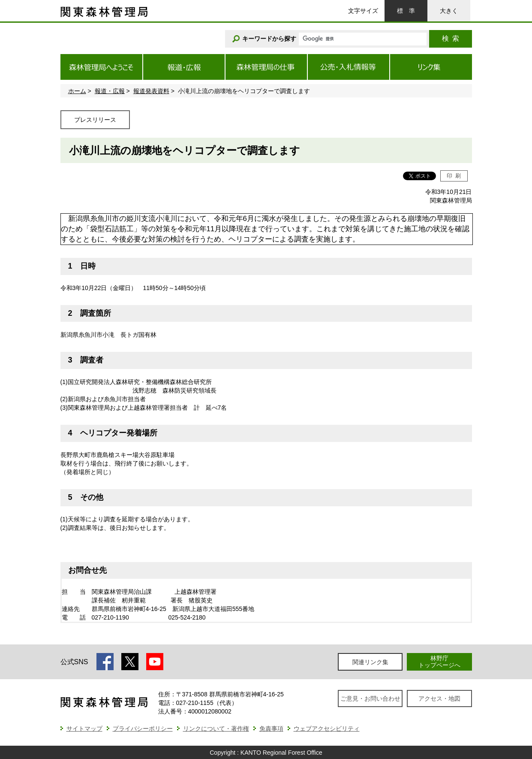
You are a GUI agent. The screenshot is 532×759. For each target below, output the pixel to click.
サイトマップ (84, 729)
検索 (451, 38)
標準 (406, 11)
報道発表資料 (151, 91)
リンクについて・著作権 (216, 729)
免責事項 (271, 729)
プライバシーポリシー (143, 729)
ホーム (77, 91)
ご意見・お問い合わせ (370, 699)
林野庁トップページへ (439, 661)
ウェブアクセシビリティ (327, 729)
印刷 (454, 176)
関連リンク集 (370, 662)
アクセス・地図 (439, 699)
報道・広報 (110, 91)
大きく (449, 11)
